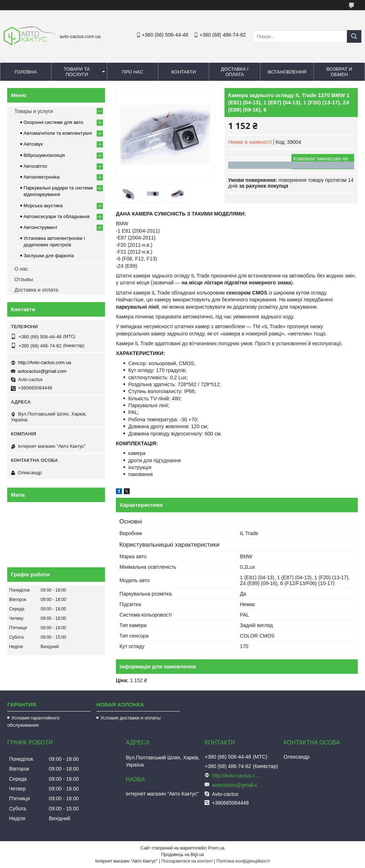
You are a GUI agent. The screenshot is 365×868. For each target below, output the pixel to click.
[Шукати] (354, 36)
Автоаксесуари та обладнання (56, 216)
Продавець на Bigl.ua (182, 855)
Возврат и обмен (339, 72)
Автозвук (33, 144)
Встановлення (287, 72)
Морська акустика (43, 206)
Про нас (133, 72)
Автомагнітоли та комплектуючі (58, 133)
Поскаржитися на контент (187, 861)
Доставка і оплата (235, 72)
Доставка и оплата (36, 290)
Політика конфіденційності (243, 861)
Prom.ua (216, 848)
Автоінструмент (41, 227)
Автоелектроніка (41, 177)
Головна (26, 72)
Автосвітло (35, 166)
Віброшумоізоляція (44, 155)
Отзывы (24, 279)
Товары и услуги (34, 111)
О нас (21, 269)
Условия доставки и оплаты (130, 718)
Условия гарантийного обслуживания (33, 721)
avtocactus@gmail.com (42, 371)
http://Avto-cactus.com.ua (45, 362)
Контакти (184, 72)
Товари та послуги (77, 72)
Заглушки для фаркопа (49, 256)
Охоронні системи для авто (53, 122)
